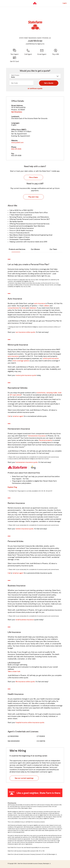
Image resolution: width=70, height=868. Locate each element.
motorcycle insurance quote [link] (26, 375)
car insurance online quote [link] (25, 332)
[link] (42, 52)
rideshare (33, 308)
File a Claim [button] (33, 177)
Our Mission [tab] (35, 249)
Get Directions (17, 112)
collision (46, 306)
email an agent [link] (18, 416)
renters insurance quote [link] (24, 529)
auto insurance (40, 303)
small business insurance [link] (25, 620)
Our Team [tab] (53, 249)
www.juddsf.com (17, 142)
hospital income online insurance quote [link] (30, 723)
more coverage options (21, 361)
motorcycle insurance (51, 358)
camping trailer (52, 393)
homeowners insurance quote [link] (27, 462)
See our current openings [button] (24, 778)
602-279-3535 (16, 149)
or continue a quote (35, 88)
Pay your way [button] (33, 197)
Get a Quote (49, 83)
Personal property (46, 440)
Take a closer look (14, 671)
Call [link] (9, 416)
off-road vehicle (15, 395)
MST (24, 130)
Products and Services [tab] (17, 249)
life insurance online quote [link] (25, 682)
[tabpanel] (35, 128)
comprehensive (13, 308)
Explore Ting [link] (12, 487)
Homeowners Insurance (37, 436)
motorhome (41, 393)
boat (60, 393)
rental (23, 308)
